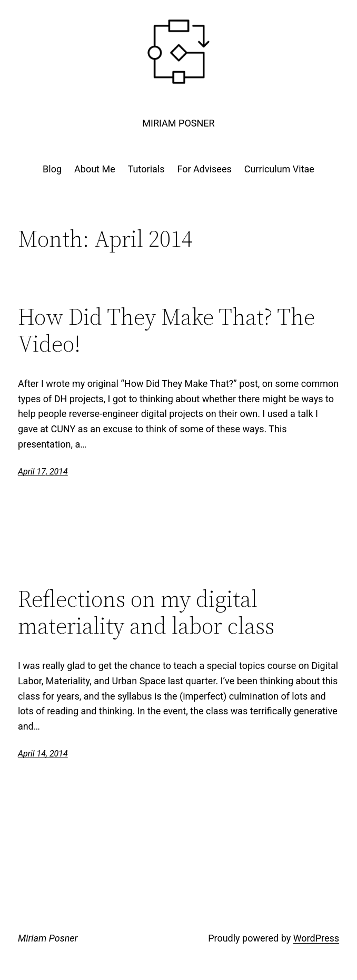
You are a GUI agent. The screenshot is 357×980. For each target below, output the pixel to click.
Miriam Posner (178, 123)
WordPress (316, 938)
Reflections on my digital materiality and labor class (146, 612)
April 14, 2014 (43, 754)
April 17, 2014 (43, 472)
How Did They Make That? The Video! (166, 330)
